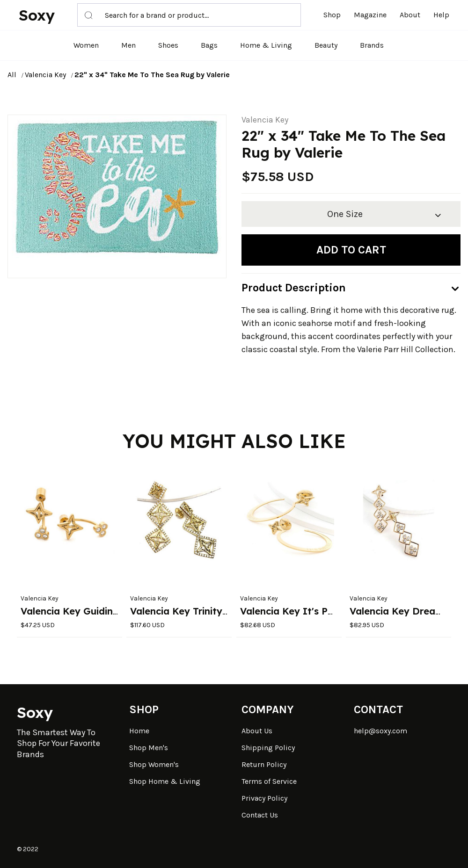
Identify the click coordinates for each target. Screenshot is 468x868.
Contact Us (260, 815)
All (12, 75)
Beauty (326, 45)
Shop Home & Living (165, 781)
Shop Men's (149, 748)
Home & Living (266, 45)
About (410, 15)
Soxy (37, 15)
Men (128, 45)
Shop (332, 15)
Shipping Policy (268, 748)
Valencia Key (45, 75)
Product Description (294, 288)
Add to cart (351, 250)
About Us (257, 731)
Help (441, 15)
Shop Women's (154, 764)
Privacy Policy (264, 798)
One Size (345, 214)
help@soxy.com (380, 731)
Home (139, 731)
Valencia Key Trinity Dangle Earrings (215, 611)
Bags (209, 45)
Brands (372, 45)
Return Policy (264, 764)
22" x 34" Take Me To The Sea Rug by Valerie (152, 75)
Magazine (370, 15)
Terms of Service (269, 781)
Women (86, 45)
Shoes (168, 45)
